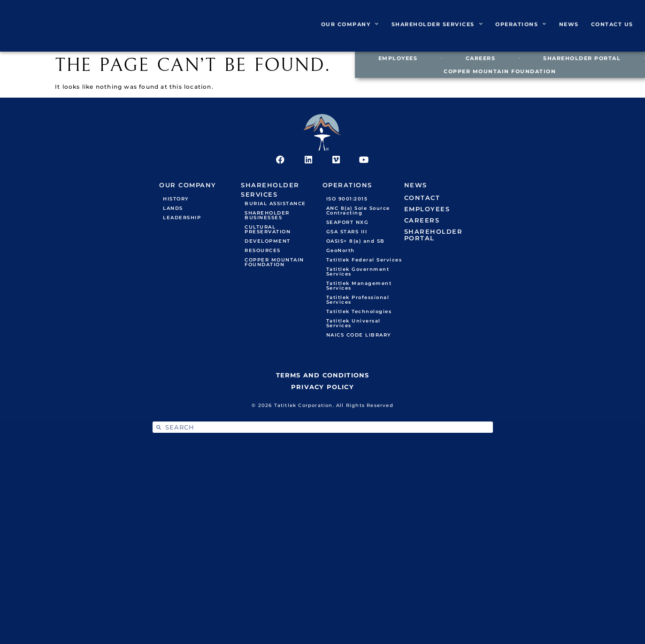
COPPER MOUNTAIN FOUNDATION (500, 71)
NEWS (569, 30)
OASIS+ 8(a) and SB (356, 242)
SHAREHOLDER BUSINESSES (267, 216)
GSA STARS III (347, 233)
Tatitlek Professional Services (358, 301)
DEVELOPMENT (268, 242)
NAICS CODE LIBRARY (359, 336)
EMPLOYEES (398, 58)
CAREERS (481, 58)
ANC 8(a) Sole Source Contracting (358, 211)
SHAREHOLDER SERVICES (438, 30)
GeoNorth (341, 251)
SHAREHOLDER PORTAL (582, 58)
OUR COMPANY (350, 30)
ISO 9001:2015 (347, 200)
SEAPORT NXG (348, 223)
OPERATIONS (521, 30)
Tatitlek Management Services (359, 287)
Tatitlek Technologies (359, 312)
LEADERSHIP (182, 218)
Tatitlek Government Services (358, 272)
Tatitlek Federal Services (364, 261)
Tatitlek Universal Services (353, 324)
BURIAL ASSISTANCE (275, 204)
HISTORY (176, 200)
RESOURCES (263, 251)
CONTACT (422, 199)
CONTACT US (612, 30)
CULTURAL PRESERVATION (268, 230)
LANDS (173, 209)
